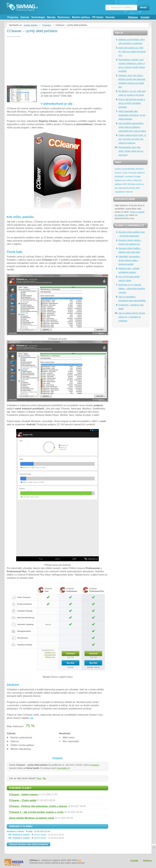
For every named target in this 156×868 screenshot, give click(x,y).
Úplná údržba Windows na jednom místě (32, 818)
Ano (39, 778)
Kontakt (145, 17)
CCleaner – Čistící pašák (23, 800)
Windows (132, 184)
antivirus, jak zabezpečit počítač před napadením (130, 188)
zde (32, 718)
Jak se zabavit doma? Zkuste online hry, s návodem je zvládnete (132, 317)
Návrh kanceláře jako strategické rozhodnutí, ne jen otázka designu (132, 115)
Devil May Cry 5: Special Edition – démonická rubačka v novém (132, 289)
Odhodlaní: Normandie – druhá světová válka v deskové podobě (130, 260)
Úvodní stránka (30, 25)
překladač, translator (124, 177)
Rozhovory (64, 17)
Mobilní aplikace (81, 17)
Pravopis (132, 173)
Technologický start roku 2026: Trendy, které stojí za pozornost (131, 151)
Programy (13, 17)
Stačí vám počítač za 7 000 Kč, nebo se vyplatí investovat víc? (132, 52)
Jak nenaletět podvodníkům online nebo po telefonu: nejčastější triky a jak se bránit (132, 127)
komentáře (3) (63, 768)
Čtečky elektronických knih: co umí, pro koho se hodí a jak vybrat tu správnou (132, 139)
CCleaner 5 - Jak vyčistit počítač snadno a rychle (36, 812)
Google (137, 177)
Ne (44, 778)
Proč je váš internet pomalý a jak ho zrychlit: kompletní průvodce (132, 103)
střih (125, 184)
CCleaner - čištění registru (24, 795)
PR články (98, 17)
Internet (25, 17)
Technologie (38, 17)
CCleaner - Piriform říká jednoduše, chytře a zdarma (38, 806)
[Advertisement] (57, 61)
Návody (51, 17)
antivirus (141, 173)
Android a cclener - (28, 831)
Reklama (133, 17)
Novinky (110, 17)
